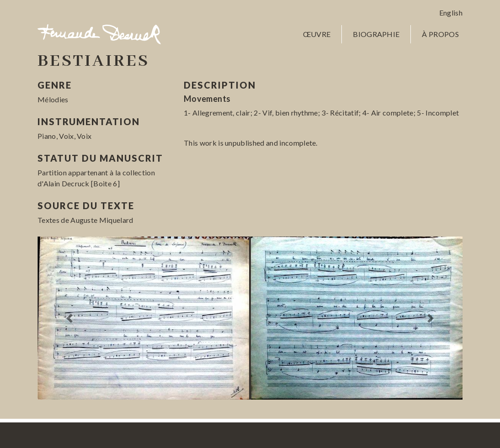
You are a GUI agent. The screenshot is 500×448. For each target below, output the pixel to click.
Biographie (376, 34)
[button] (69, 318)
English (451, 13)
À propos (440, 34)
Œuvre (317, 34)
